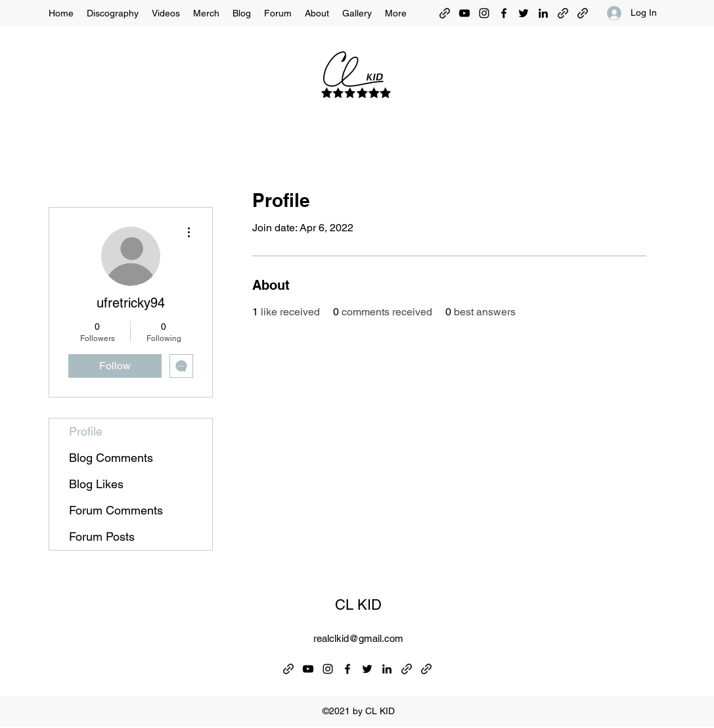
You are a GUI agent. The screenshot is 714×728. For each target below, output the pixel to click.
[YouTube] (464, 13)
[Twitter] (524, 13)
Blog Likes (96, 484)
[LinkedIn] (543, 13)
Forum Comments (116, 510)
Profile (86, 431)
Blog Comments (111, 458)
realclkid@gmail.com (358, 638)
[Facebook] (504, 13)
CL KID (358, 605)
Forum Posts (102, 536)
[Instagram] (484, 13)
